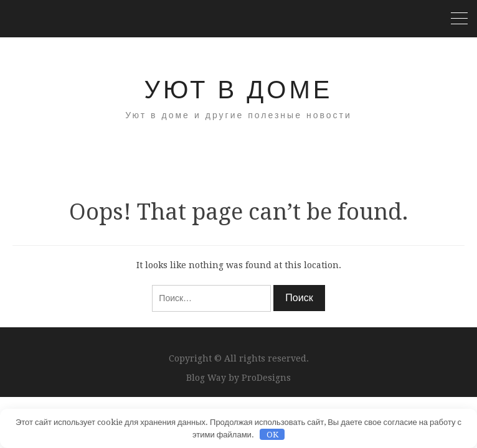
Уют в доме (239, 90)
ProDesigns (266, 378)
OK (272, 435)
